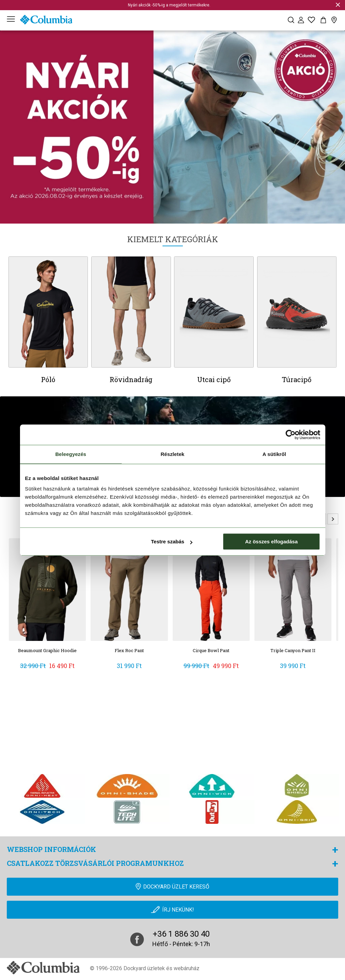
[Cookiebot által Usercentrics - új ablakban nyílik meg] (291, 435)
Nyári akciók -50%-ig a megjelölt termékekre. (169, 5)
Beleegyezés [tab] (71, 454)
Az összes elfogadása (271, 541)
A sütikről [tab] (274, 454)
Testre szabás (172, 541)
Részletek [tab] (172, 454)
